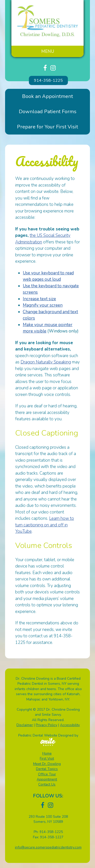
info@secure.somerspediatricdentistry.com (48, 847)
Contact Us (47, 784)
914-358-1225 (48, 80)
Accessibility (70, 725)
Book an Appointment (48, 96)
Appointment (47, 779)
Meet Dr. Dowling (47, 764)
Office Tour (47, 774)
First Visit (47, 758)
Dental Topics (47, 769)
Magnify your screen (43, 305)
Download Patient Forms (48, 112)
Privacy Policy (46, 725)
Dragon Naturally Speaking (46, 362)
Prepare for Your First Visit (48, 127)
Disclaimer (25, 725)
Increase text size (39, 299)
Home (47, 753)
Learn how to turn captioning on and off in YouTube (45, 525)
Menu (48, 51)
